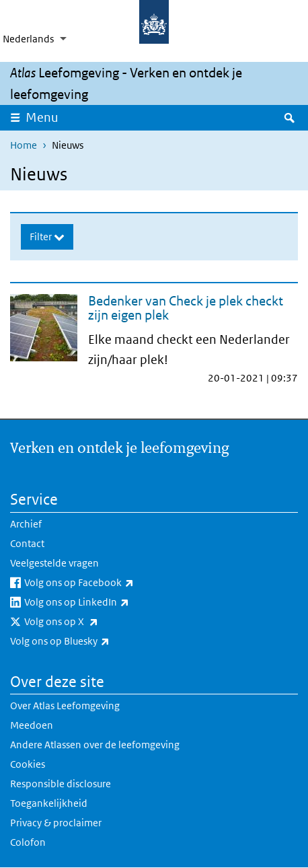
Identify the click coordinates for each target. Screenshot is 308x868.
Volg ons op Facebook (109, 583)
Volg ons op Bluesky (89, 641)
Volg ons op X (91, 622)
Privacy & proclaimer (56, 823)
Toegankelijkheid (49, 803)
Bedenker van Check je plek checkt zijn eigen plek (186, 308)
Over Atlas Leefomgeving (65, 706)
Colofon (28, 842)
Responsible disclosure (61, 784)
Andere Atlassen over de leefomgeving (95, 745)
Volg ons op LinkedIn (106, 602)
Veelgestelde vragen (54, 563)
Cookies (28, 764)
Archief (26, 524)
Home (24, 145)
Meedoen (32, 725)
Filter (42, 237)
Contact (27, 543)
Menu (46, 117)
